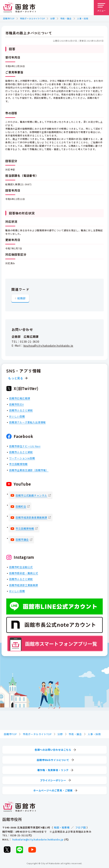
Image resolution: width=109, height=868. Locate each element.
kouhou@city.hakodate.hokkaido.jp (48, 346)
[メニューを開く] (101, 8)
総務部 (21, 298)
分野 (53, 18)
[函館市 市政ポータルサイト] (20, 8)
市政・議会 (66, 18)
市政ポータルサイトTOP (32, 18)
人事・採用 (83, 18)
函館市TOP (9, 18)
